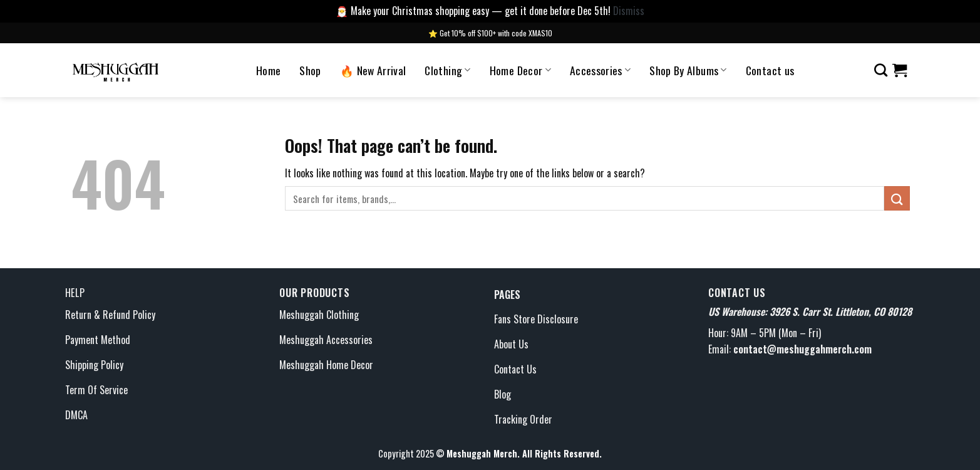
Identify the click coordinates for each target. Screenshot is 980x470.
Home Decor (520, 70)
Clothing (447, 70)
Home (268, 70)
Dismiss (629, 11)
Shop (310, 70)
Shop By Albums (688, 70)
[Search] (881, 70)
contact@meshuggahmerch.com (802, 349)
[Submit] (897, 198)
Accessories (600, 70)
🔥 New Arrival (373, 70)
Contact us (770, 70)
